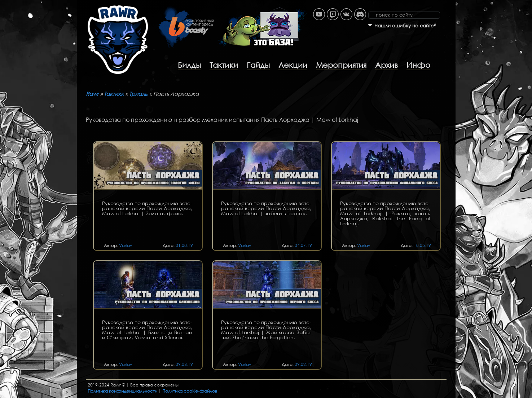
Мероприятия (341, 65)
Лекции (293, 65)
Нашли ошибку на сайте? (405, 26)
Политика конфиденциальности (122, 391)
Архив (386, 65)
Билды (189, 65)
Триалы (139, 94)
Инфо (418, 65)
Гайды (258, 65)
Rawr (92, 94)
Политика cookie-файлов (190, 391)
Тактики (224, 65)
